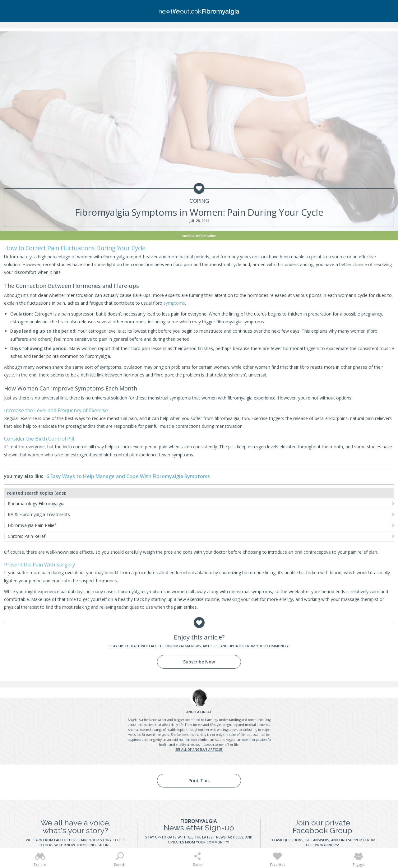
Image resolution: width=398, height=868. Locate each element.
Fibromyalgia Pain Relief (32, 525)
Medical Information (199, 235)
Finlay (199, 712)
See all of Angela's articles (199, 750)
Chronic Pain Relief (27, 536)
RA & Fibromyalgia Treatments (39, 514)
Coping (199, 201)
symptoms (174, 303)
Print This (199, 780)
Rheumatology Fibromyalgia (36, 503)
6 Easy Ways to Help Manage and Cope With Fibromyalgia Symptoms (128, 476)
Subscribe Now (199, 662)
